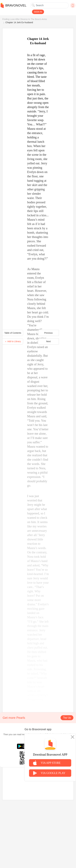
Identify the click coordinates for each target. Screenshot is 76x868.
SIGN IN (38, 12)
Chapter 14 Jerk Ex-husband (19, 22)
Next (48, 341)
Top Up (67, 718)
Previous (48, 333)
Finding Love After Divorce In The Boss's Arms (25, 19)
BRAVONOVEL (13, 5)
